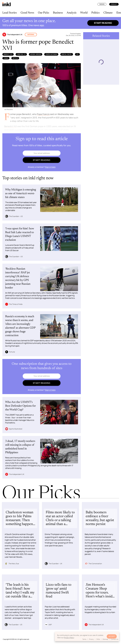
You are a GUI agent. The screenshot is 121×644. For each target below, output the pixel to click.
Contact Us (114, 639)
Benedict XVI (8, 54)
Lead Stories (10, 13)
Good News (27, 13)
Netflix (15, 58)
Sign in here (50, 167)
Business (58, 13)
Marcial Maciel (67, 54)
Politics (95, 13)
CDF (77, 54)
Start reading (103, 23)
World (84, 13)
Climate (108, 13)
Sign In (102, 4)
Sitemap (105, 639)
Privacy (91, 639)
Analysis (72, 13)
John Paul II (21, 54)
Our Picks (44, 13)
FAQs (98, 639)
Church (6, 58)
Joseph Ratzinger (51, 54)
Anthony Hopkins (36, 54)
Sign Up (114, 4)
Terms (84, 639)
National (31, 34)
